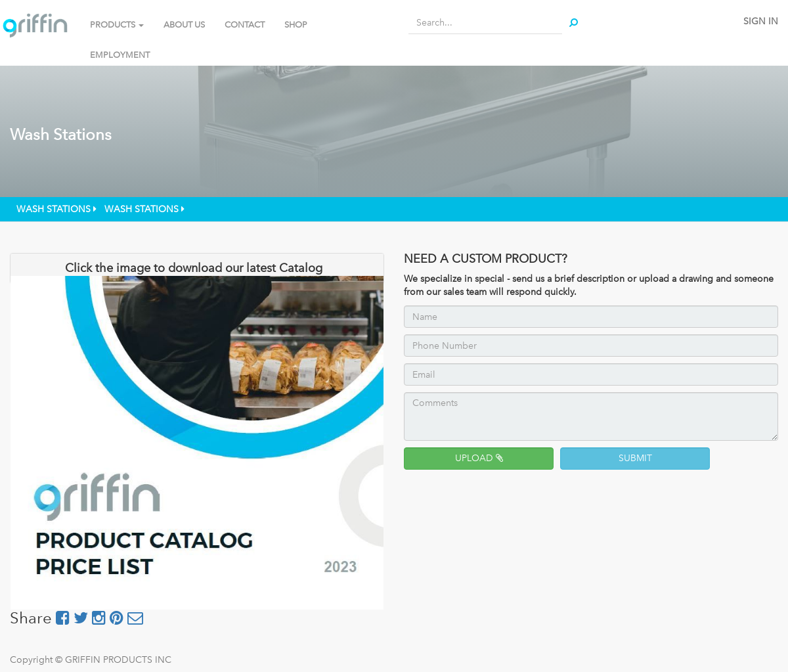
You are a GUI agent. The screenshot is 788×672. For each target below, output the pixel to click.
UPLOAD (479, 458)
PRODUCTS (117, 25)
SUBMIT (635, 458)
